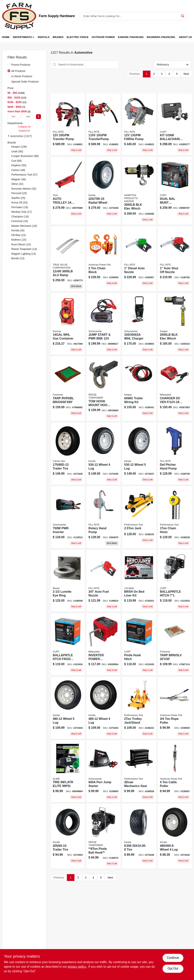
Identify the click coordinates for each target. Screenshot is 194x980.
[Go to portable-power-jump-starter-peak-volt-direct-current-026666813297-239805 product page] (103, 771)
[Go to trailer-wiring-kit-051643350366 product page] (139, 389)
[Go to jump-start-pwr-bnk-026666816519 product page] (103, 324)
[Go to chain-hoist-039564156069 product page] (175, 517)
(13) (18, 258)
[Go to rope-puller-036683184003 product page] (175, 708)
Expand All (24, 131)
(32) (17, 184)
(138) (19, 147)
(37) (24, 175)
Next (186, 74)
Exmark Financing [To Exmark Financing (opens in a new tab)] (131, 37)
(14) (24, 249)
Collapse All (24, 127)
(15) (19, 235)
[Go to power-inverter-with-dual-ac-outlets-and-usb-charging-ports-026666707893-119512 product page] (68, 517)
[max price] (28, 117)
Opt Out (173, 969)
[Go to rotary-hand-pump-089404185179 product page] (103, 517)
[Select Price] (38, 117)
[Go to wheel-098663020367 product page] (103, 708)
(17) (22, 212)
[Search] (183, 16)
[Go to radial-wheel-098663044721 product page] (103, 191)
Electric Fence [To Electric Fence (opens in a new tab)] (78, 37)
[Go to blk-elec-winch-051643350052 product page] (139, 191)
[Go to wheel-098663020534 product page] (139, 454)
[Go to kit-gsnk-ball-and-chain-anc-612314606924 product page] (175, 124)
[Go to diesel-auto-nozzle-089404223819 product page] (139, 259)
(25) (19, 193)
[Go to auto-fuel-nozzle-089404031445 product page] (103, 581)
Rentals (44, 37)
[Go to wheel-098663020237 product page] (175, 836)
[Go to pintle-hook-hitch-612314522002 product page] (139, 644)
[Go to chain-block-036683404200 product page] (103, 259)
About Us (185, 37)
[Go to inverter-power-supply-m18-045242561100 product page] (103, 644)
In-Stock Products (22, 76)
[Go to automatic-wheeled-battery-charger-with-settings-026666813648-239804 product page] (139, 324)
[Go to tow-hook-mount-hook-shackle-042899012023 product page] (103, 389)
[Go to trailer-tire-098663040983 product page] (68, 454)
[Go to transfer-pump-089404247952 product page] (68, 124)
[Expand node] (9, 136)
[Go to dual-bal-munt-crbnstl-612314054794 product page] (175, 191)
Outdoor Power (103, 37)
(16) (20, 217)
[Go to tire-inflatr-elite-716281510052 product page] (68, 771)
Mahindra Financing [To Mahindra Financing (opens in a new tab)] (161, 37)
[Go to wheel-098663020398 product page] (68, 708)
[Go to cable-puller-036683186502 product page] (175, 771)
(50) (19, 165)
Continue (173, 958)
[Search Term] (133, 16)
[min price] (14, 117)
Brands (58, 37)
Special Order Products (25, 82)
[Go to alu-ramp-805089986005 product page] (68, 259)
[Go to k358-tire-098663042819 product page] (139, 836)
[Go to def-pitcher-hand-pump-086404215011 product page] (175, 454)
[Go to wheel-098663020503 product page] (103, 454)
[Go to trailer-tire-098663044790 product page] (68, 836)
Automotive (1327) (21, 136)
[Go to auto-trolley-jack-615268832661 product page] (68, 191)
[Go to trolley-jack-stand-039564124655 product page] (139, 708)
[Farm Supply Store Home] (19, 16)
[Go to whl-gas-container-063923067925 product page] (68, 324)
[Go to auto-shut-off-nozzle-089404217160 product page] (175, 259)
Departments (22, 37)
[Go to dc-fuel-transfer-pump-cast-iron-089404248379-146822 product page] (139, 124)
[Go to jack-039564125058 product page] (139, 517)
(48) (18, 170)
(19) (20, 207)
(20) (20, 202)
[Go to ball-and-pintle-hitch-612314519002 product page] (175, 581)
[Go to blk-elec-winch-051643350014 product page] (175, 324)
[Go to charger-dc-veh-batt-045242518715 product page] (175, 389)
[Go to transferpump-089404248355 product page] (103, 124)
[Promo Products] (9, 65)
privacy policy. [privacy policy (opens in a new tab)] (77, 967)
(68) (25, 156)
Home (6, 37)
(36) (19, 179)
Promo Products (21, 65)
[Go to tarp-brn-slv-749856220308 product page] (175, 644)
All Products (18, 71)
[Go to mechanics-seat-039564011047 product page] (139, 771)
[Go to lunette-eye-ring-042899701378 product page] (68, 581)
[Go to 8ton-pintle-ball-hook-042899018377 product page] (103, 836)
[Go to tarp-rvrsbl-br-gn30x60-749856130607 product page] (68, 389)
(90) (17, 151)
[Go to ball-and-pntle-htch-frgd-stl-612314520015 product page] (68, 644)
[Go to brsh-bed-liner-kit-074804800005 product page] (139, 581)
